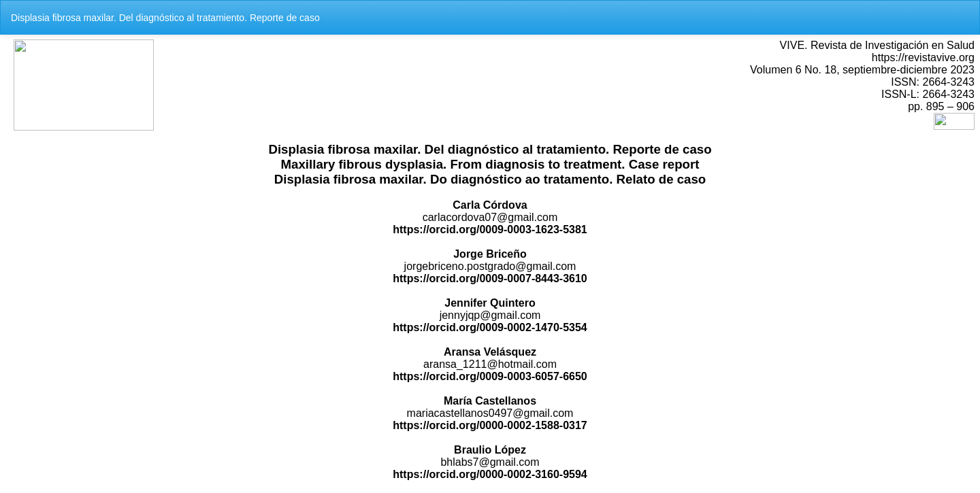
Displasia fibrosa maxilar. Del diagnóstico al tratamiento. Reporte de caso (165, 18)
